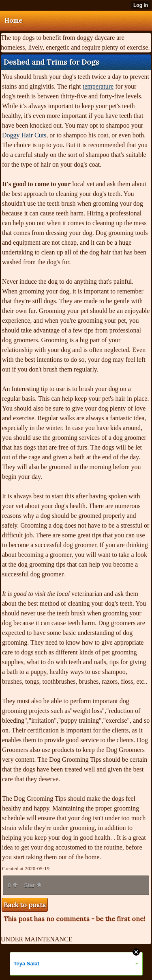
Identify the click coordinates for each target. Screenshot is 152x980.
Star (33, 885)
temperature (98, 86)
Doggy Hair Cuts (24, 135)
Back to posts (25, 905)
